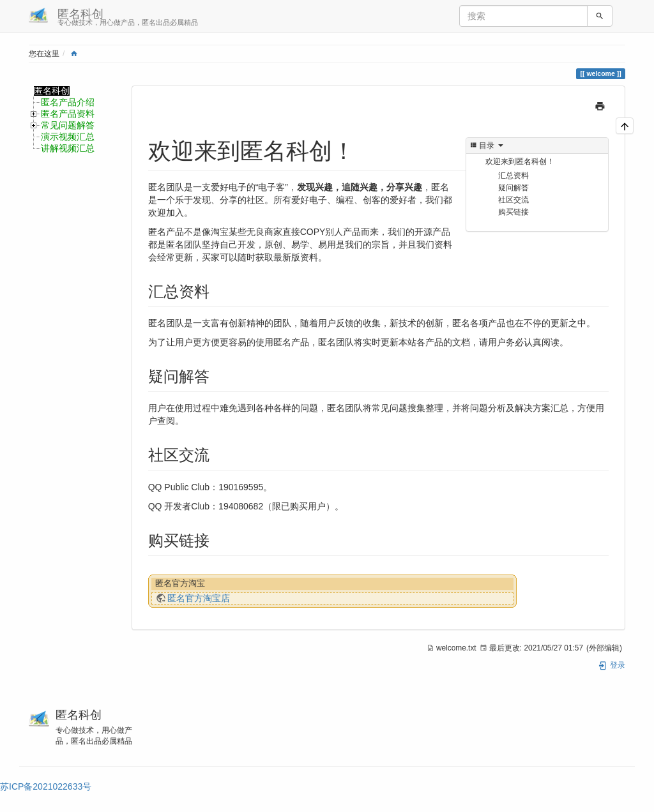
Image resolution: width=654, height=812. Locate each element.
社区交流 (513, 200)
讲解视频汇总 (68, 148)
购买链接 (513, 212)
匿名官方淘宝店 (199, 598)
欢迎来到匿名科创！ (520, 162)
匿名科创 (52, 91)
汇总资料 (513, 176)
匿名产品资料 (68, 114)
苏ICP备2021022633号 (46, 786)
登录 (612, 665)
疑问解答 (513, 188)
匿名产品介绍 (68, 102)
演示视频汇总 (68, 137)
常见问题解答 (68, 125)
